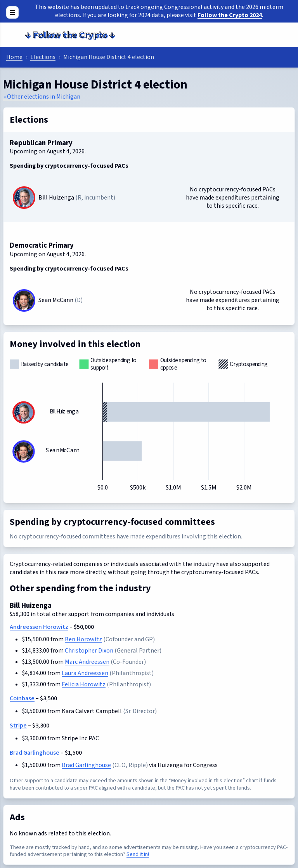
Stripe (18, 726)
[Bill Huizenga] (24, 198)
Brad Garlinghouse (35, 753)
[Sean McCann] (24, 300)
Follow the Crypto (70, 35)
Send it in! (138, 854)
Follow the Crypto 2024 (230, 15)
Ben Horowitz (83, 639)
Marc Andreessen (87, 662)
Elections (43, 57)
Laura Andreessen (85, 673)
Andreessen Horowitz (39, 627)
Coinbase (22, 698)
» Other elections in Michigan (42, 97)
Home (14, 57)
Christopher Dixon (89, 651)
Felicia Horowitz (84, 684)
